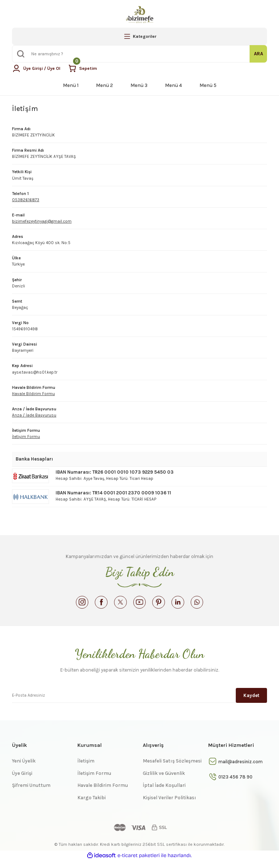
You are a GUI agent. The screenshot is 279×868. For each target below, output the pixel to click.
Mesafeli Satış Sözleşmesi (172, 768)
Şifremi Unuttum (31, 793)
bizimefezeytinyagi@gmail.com (42, 221)
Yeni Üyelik (24, 768)
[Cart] (87, 68)
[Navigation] (139, 36)
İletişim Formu (26, 437)
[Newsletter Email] (139, 701)
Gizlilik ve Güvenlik (164, 781)
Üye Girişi (22, 781)
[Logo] (139, 15)
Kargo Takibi (92, 805)
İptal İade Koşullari (164, 793)
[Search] (139, 54)
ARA (258, 54)
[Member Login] (38, 68)
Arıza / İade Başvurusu (34, 415)
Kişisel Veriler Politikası (169, 805)
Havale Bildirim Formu (33, 394)
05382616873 (26, 200)
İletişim (86, 768)
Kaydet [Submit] (251, 702)
